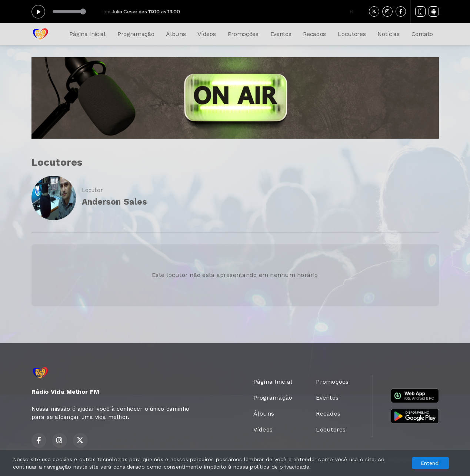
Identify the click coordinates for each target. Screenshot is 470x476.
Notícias (388, 34)
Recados (314, 34)
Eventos (281, 34)
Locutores (352, 34)
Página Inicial (87, 34)
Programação (136, 34)
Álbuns (176, 34)
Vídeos (206, 34)
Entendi (430, 463)
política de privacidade (280, 467)
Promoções (243, 34)
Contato (422, 34)
